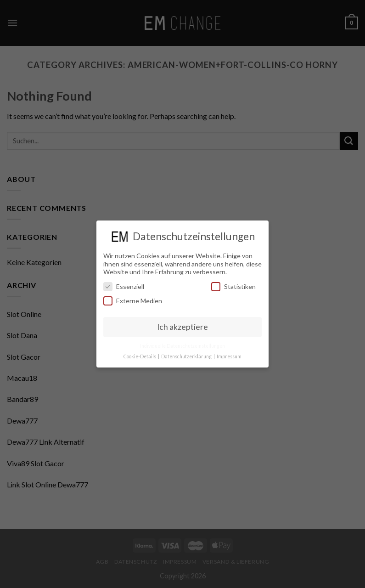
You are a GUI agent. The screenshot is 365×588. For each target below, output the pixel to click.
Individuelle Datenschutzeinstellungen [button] (182, 346)
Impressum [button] (229, 356)
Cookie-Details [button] (140, 356)
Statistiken (233, 286)
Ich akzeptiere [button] (182, 327)
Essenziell (124, 286)
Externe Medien (133, 301)
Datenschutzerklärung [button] (187, 356)
